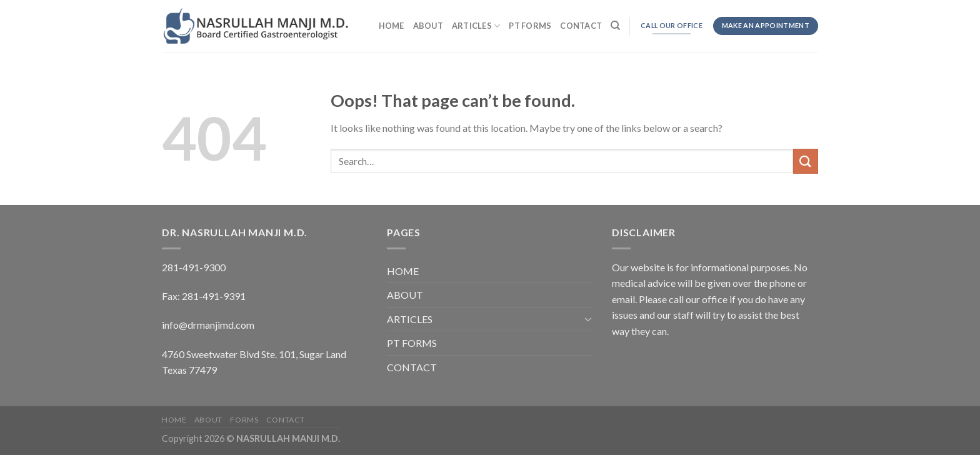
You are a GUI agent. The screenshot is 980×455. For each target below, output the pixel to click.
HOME (392, 26)
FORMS (244, 420)
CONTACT (581, 26)
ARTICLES (476, 26)
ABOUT (428, 26)
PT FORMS (530, 26)
